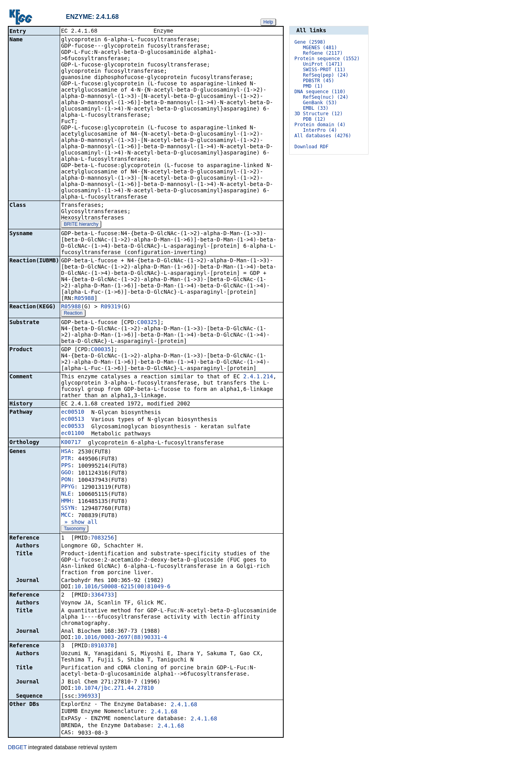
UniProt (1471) (323, 64)
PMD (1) (313, 86)
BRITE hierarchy (81, 225)
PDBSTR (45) (318, 81)
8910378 (102, 646)
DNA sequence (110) (320, 92)
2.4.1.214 (258, 377)
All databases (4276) (323, 136)
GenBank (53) (320, 103)
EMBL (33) (316, 108)
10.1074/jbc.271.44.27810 (114, 689)
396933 (88, 696)
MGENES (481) (320, 48)
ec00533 (72, 427)
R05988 (84, 299)
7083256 (102, 538)
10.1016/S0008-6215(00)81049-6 (122, 587)
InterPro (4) (320, 130)
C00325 (147, 323)
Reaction (73, 314)
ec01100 (72, 434)
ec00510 (72, 413)
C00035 (101, 350)
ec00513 (72, 420)
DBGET (17, 748)
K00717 (71, 443)
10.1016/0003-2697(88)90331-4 (121, 638)
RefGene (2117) (323, 53)
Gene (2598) (310, 42)
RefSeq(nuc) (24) (326, 97)
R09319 (111, 307)
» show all (79, 523)
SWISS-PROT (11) (324, 70)
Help (268, 22)
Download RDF (311, 147)
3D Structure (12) (318, 114)
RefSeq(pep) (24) (326, 75)
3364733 (102, 595)
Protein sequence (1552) (327, 59)
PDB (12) (314, 119)
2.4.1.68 (184, 705)
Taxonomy (74, 529)
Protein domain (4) (320, 125)
